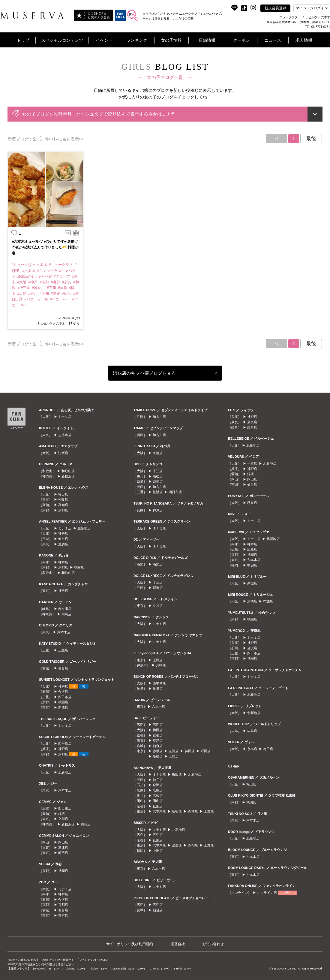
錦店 (61, 814)
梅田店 (63, 494)
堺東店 (252, 503)
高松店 (158, 476)
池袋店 (63, 544)
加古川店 (159, 417)
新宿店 (177, 811)
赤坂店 (158, 751)
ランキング (137, 40)
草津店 (63, 848)
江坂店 (63, 453)
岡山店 (63, 842)
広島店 (158, 725)
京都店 (63, 510)
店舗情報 (207, 40)
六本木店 (64, 632)
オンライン (288, 893)
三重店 (63, 650)
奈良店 (158, 481)
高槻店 (252, 583)
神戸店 (63, 533)
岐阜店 (158, 689)
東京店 (63, 915)
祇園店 (79, 567)
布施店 (268, 601)
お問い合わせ (213, 944)
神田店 (63, 591)
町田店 (63, 853)
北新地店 (84, 528)
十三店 (158, 471)
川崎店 (66, 614)
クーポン (241, 40)
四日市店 (65, 697)
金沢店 (63, 692)
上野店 (158, 660)
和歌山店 (68, 471)
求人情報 (304, 40)
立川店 (63, 819)
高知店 (63, 505)
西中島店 (65, 743)
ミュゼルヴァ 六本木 (51, 323)
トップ (23, 40)
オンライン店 (267, 893)
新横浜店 (68, 476)
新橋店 (63, 707)
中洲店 (158, 851)
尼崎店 (158, 588)
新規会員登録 (275, 8)
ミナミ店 (65, 417)
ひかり (74, 323)
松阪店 (63, 499)
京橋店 (158, 453)
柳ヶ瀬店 (65, 609)
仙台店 (63, 539)
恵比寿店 (65, 435)
